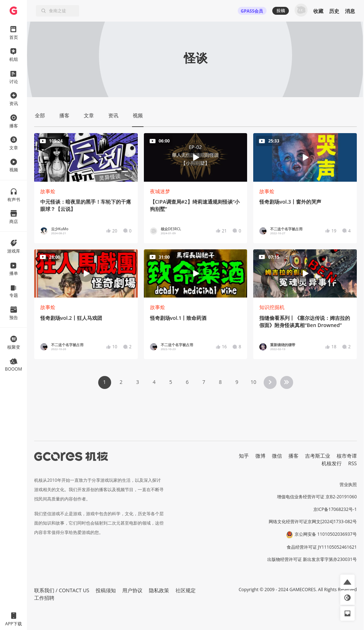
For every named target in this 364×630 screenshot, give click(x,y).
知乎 (244, 456)
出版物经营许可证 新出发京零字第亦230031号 (312, 559)
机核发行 (332, 463)
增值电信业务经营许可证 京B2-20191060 (317, 497)
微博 (260, 456)
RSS (352, 463)
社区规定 (186, 590)
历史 (334, 11)
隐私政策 (159, 590)
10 (253, 382)
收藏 (318, 11)
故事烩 (48, 191)
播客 (294, 456)
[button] (347, 582)
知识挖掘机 (272, 307)
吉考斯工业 (318, 456)
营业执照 (348, 484)
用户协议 (132, 590)
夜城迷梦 (160, 191)
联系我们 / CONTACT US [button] (62, 590)
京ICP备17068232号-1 (335, 509)
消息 (350, 11)
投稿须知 (106, 590)
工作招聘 (44, 598)
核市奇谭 (347, 456)
